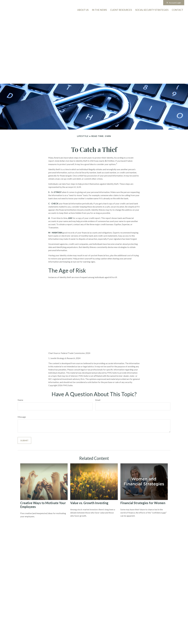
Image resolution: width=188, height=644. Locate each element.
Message (22, 417)
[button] (177, 10)
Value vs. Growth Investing (89, 503)
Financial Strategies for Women (143, 503)
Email (98, 400)
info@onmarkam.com (80, 3)
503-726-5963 (59, 3)
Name (20, 400)
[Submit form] (24, 440)
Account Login (174, 3)
